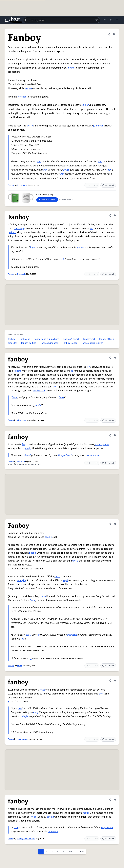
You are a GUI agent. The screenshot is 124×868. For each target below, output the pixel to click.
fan (24, 444)
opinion (85, 105)
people (28, 88)
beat (58, 577)
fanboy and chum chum (47, 339)
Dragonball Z (65, 455)
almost (27, 455)
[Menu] (117, 20)
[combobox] (62, 20)
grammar (98, 126)
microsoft (72, 635)
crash (62, 259)
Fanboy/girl (89, 339)
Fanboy (11, 185)
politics (12, 233)
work (75, 561)
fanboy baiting (29, 343)
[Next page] (72, 852)
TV (88, 367)
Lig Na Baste (22, 185)
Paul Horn (21, 461)
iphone (80, 247)
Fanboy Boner (70, 343)
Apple (32, 247)
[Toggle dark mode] (111, 20)
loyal (65, 581)
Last (82, 852)
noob (34, 817)
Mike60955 (21, 420)
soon (16, 828)
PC (92, 229)
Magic (28, 448)
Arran (19, 666)
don (39, 162)
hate (43, 596)
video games (102, 444)
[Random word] (97, 20)
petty (30, 126)
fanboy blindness (49, 343)
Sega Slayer (22, 739)
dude (38, 405)
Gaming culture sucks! (26, 839)
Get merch (108, 185)
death (18, 371)
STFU (28, 635)
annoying (19, 229)
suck (23, 639)
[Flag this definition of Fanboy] (114, 34)
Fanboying (25, 339)
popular (86, 813)
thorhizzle (21, 274)
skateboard (93, 455)
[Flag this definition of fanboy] (115, 358)
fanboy (12, 339)
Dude (15, 397)
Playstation (107, 828)
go (72, 371)
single (25, 716)
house (66, 170)
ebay (36, 712)
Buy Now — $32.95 (47, 200)
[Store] (104, 20)
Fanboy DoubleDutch (92, 343)
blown (71, 68)
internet (22, 97)
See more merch (66, 200)
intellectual (39, 391)
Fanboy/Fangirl (71, 339)
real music (53, 831)
